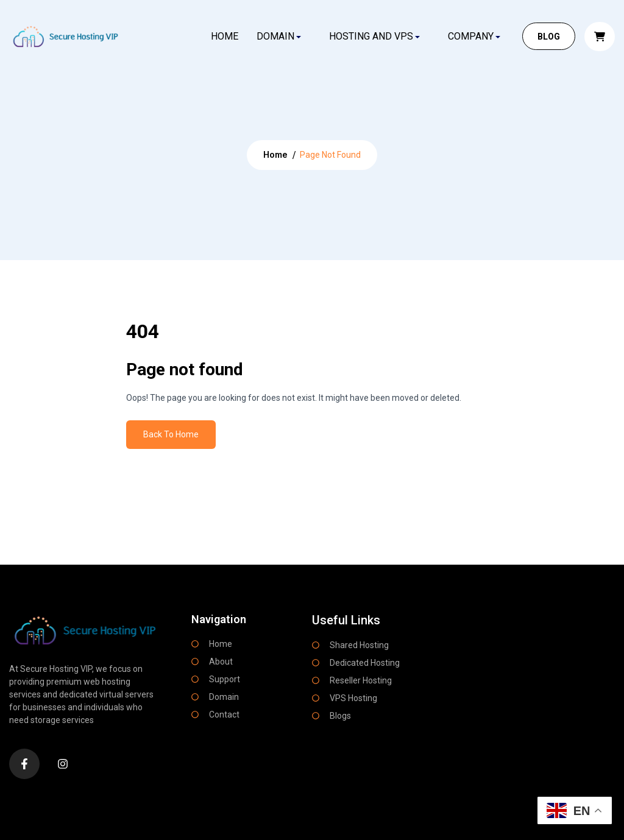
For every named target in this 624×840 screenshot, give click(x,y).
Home (224, 36)
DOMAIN (275, 36)
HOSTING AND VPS (371, 36)
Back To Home (171, 434)
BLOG (549, 37)
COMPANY (471, 36)
